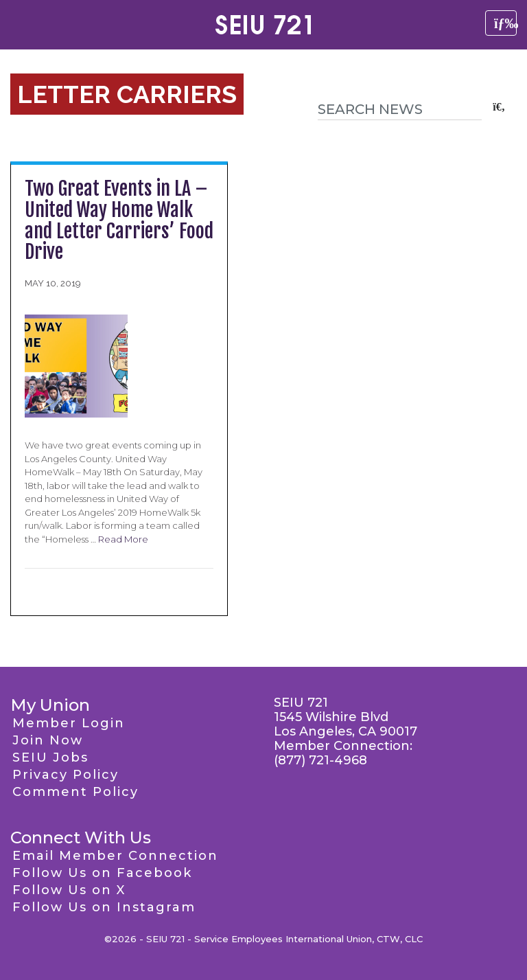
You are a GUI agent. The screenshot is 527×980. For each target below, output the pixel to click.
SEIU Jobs (50, 757)
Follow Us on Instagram (104, 907)
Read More (123, 539)
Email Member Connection (115, 856)
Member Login (69, 723)
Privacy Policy (66, 775)
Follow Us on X (69, 890)
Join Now (48, 740)
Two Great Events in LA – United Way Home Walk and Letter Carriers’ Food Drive (119, 220)
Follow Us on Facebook (102, 873)
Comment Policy (75, 792)
